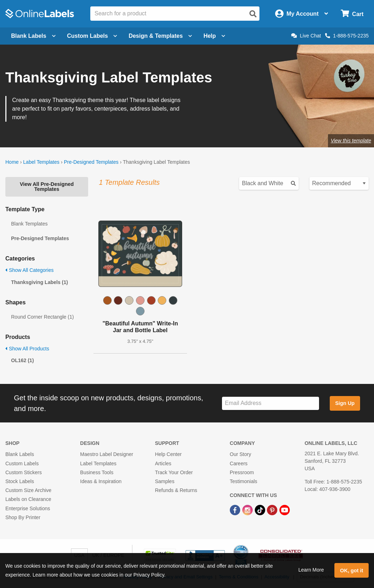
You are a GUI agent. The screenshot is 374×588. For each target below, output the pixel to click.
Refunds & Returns (176, 490)
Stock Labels (20, 481)
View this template (351, 141)
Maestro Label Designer (107, 454)
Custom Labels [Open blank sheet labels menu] (92, 36)
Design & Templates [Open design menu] (160, 36)
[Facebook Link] (236, 510)
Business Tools (97, 472)
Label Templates (41, 162)
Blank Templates (29, 224)
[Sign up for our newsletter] (271, 403)
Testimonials (244, 481)
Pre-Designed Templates (91, 162)
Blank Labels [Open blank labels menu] (33, 36)
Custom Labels (22, 463)
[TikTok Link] (261, 510)
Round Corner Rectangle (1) (42, 317)
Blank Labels (20, 454)
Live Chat (306, 36)
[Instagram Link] (248, 510)
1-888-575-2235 (347, 36)
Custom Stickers (24, 472)
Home (12, 162)
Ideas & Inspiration (101, 481)
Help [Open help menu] (214, 36)
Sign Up (345, 403)
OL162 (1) (22, 360)
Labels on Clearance (28, 499)
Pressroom (242, 472)
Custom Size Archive (28, 490)
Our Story (241, 454)
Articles (163, 463)
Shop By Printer (23, 517)
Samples (165, 481)
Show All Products (27, 349)
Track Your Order (174, 472)
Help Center (168, 454)
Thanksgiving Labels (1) (39, 282)
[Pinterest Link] (273, 510)
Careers (239, 463)
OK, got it (352, 571)
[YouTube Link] (285, 510)
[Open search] (253, 14)
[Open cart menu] (352, 14)
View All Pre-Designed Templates (47, 187)
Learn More (311, 570)
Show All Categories (29, 270)
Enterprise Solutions (28, 508)
